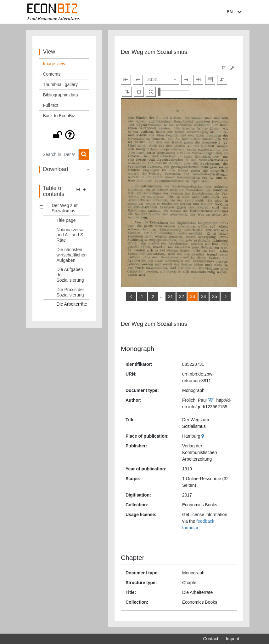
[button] (64, 135)
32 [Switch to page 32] (182, 296)
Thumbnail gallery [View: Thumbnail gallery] (61, 84)
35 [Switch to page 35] (215, 296)
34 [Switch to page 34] (204, 296)
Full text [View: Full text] (51, 105)
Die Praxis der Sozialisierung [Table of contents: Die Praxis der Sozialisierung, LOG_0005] (70, 292)
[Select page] (162, 80)
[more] (226, 296)
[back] (131, 296)
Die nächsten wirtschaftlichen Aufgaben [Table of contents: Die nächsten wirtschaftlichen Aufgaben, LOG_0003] (72, 255)
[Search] (84, 155)
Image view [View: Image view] (54, 64)
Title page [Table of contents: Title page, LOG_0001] (66, 220)
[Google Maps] (203, 436)
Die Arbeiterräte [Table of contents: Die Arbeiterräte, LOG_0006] (72, 304)
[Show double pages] (210, 80)
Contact (210, 639)
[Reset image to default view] (139, 92)
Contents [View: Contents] (52, 74)
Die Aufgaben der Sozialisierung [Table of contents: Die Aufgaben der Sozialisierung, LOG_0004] (70, 275)
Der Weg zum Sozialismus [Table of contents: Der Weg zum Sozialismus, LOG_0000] (65, 208)
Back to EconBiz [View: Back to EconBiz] (59, 116)
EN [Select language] (235, 12)
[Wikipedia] (212, 400)
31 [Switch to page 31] (171, 296)
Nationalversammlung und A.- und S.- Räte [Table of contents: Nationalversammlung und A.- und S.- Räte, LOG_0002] (73, 235)
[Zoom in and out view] (173, 92)
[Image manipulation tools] (232, 68)
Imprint (233, 639)
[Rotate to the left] (222, 80)
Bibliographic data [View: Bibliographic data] (61, 95)
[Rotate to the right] (127, 92)
